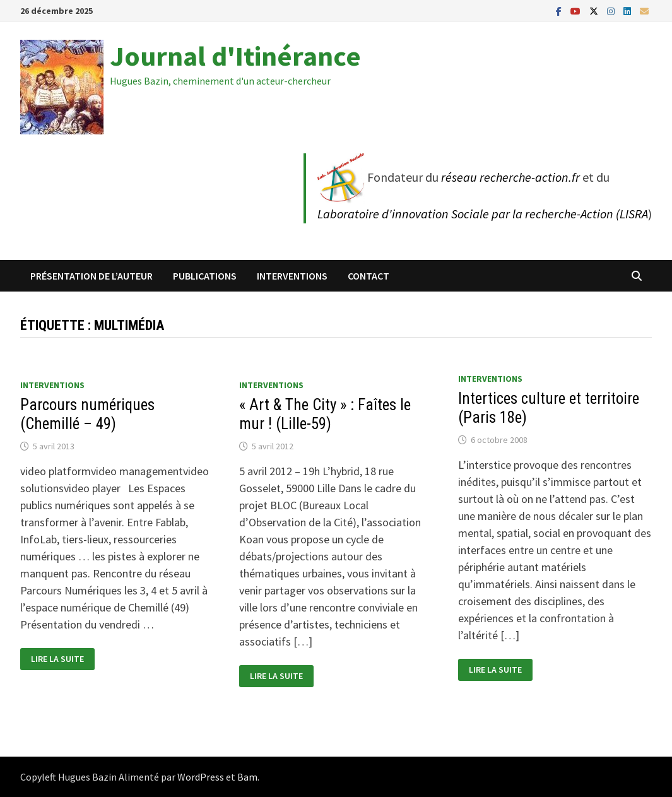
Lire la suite (57, 659)
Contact (368, 276)
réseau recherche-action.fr (510, 177)
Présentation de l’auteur (91, 276)
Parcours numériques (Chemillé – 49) (87, 414)
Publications (205, 276)
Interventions (292, 276)
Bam (247, 777)
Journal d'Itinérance (235, 56)
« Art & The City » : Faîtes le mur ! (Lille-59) (325, 414)
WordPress (201, 777)
